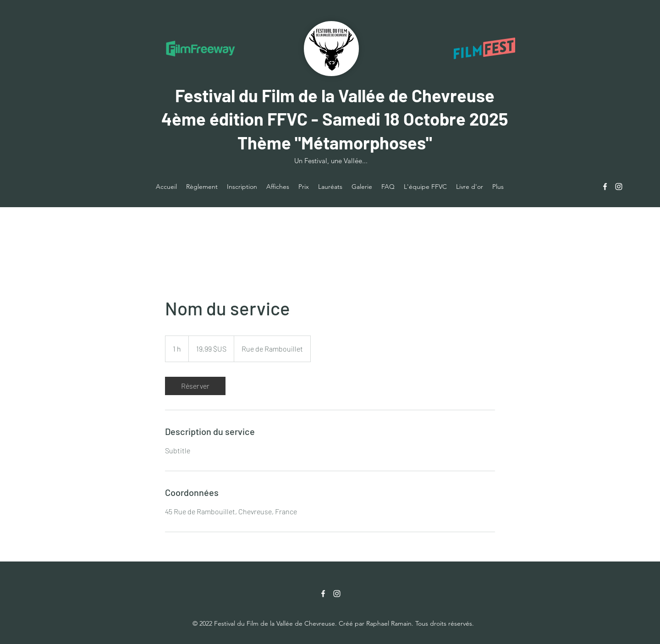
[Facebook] (605, 187)
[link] (195, 386)
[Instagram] (619, 187)
